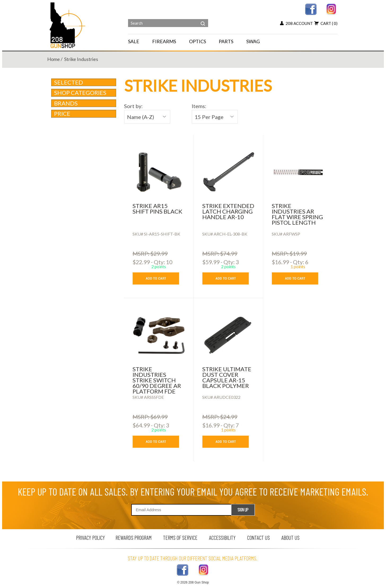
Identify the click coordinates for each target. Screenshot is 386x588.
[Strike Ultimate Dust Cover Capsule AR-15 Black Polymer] (228, 335)
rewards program (134, 538)
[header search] (203, 20)
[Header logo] (68, 25)
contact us (258, 538)
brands (84, 103)
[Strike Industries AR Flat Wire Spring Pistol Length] (298, 172)
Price (84, 114)
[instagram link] (332, 9)
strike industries (81, 59)
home (54, 59)
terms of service (180, 538)
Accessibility (222, 538)
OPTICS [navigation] (198, 41)
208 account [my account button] (296, 23)
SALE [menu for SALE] (134, 41)
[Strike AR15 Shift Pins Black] (159, 172)
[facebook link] (311, 9)
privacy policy (91, 538)
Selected (69, 82)
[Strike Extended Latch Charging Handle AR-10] (228, 172)
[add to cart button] (160, 278)
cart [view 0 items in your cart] (326, 23)
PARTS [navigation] (226, 41)
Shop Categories (84, 93)
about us (290, 538)
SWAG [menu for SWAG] (253, 41)
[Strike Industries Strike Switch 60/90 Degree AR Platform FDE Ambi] (159, 335)
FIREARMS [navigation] (164, 41)
